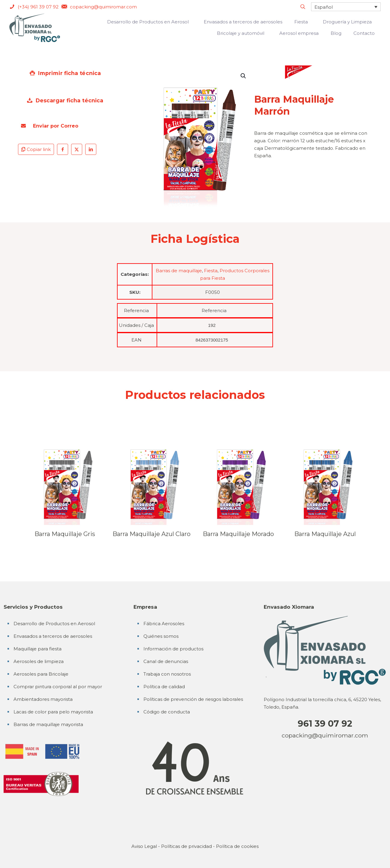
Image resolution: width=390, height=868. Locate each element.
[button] (244, 76)
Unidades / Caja (136, 325)
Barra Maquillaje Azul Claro (151, 534)
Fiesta (211, 271)
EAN (136, 340)
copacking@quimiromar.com (325, 735)
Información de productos (173, 649)
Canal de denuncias (166, 661)
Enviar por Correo (50, 126)
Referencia (136, 310)
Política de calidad (164, 687)
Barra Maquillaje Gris (65, 534)
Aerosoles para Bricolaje (41, 674)
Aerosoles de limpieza (39, 661)
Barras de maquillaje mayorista (48, 724)
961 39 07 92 (325, 723)
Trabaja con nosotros (167, 674)
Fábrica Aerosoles (164, 624)
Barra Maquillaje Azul (325, 534)
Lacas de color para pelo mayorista (53, 712)
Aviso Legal (144, 846)
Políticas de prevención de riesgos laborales (193, 699)
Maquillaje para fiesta (37, 649)
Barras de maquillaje (179, 271)
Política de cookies (237, 846)
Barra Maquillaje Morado (238, 534)
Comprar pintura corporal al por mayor (58, 687)
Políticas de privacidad (186, 846)
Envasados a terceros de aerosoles (53, 636)
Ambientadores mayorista (43, 699)
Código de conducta (167, 712)
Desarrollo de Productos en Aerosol (54, 624)
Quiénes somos (161, 636)
